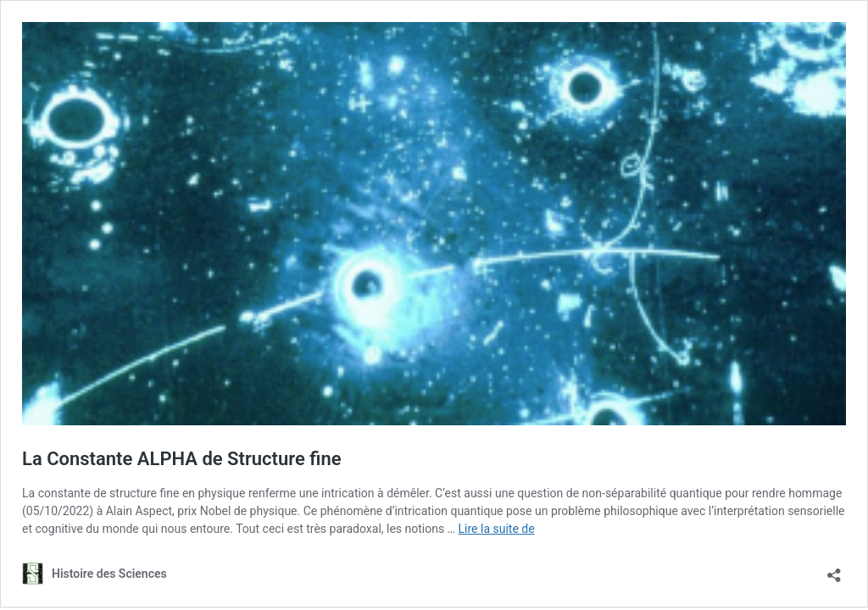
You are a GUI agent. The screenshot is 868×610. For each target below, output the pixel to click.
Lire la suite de (497, 529)
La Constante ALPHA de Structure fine (182, 459)
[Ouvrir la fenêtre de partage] (834, 570)
